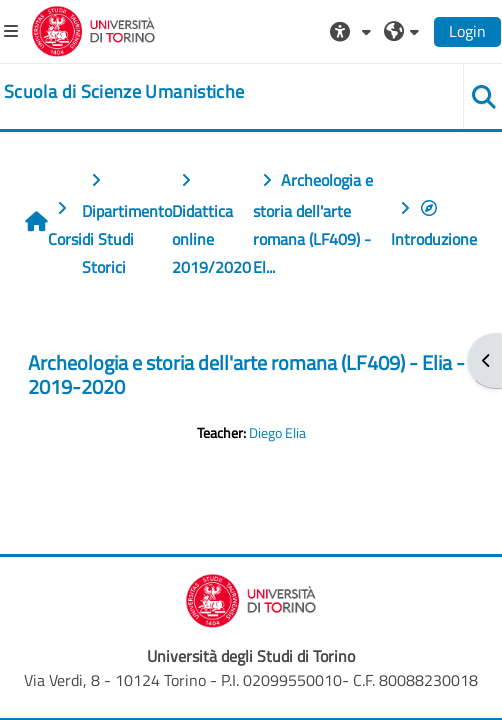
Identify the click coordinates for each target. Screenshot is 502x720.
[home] (124, 92)
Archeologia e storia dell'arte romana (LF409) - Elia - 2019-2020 (246, 374)
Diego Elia (277, 433)
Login (467, 31)
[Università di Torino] (93, 29)
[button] (353, 31)
